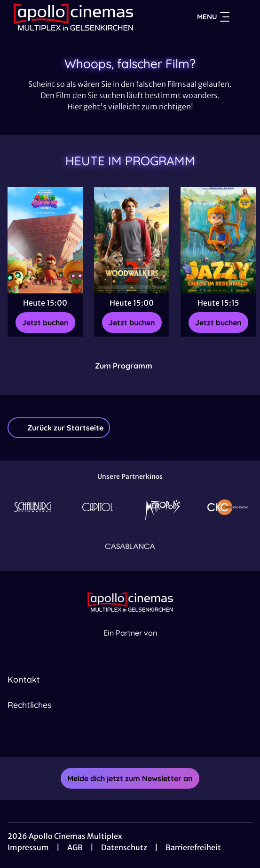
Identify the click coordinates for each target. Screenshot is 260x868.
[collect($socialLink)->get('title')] (120, 736)
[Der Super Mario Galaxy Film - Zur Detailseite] (45, 240)
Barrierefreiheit (193, 847)
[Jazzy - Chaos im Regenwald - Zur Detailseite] (218, 240)
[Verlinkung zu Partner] (32, 507)
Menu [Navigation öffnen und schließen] (213, 17)
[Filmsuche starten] (243, 17)
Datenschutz (124, 847)
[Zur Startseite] (73, 17)
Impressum (28, 847)
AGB (75, 847)
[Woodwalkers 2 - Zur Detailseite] (132, 240)
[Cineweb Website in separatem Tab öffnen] (130, 643)
